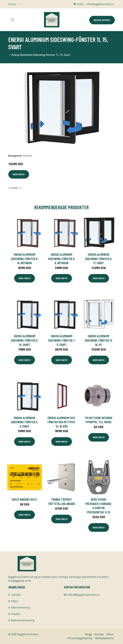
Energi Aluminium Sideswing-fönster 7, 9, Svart (62, 340)
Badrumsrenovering (23, 620)
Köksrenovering (20, 608)
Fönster (28, 156)
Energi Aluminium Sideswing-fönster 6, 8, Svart (24, 422)
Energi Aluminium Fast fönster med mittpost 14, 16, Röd (61, 422)
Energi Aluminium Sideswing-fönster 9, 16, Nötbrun (24, 259)
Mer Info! (19, 174)
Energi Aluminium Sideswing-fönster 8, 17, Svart (99, 259)
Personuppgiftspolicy (80, 638)
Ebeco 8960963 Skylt (25, 499)
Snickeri (16, 614)
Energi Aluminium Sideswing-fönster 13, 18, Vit (99, 340)
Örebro (80, 4)
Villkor (110, 634)
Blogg (89, 634)
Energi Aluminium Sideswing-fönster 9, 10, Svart (24, 340)
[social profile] (20, 4)
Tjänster (16, 595)
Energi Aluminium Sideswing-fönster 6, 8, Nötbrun (61, 259)
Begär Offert (102, 20)
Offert (15, 601)
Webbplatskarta (104, 638)
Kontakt (99, 634)
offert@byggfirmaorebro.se (100, 4)
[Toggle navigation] (13, 20)
